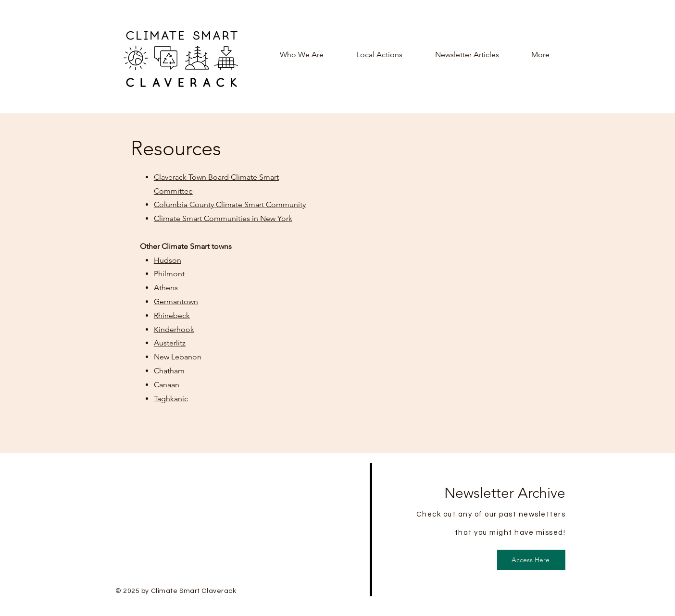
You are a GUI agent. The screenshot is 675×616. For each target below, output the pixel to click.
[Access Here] (531, 560)
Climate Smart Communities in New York (223, 218)
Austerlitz (170, 343)
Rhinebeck (172, 315)
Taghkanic (171, 399)
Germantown (176, 302)
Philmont (169, 274)
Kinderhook (174, 329)
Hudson (168, 260)
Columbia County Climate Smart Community (230, 204)
